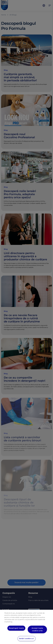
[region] (26, 627)
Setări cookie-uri (27, 639)
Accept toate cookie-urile (37, 629)
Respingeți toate (16, 628)
